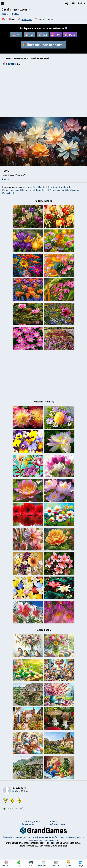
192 (43, 35)
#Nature (69, 187)
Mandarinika (27, 20)
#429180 (10, 64)
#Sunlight (45, 190)
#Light (41, 187)
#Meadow (75, 190)
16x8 (56, 35)
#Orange (24, 190)
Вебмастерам (28, 844)
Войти (82, 4)
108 (30, 35)
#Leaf (55, 187)
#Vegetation (34, 190)
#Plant (34, 187)
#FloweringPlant (57, 190)
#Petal (62, 187)
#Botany (48, 187)
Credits (53, 841)
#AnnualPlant (8, 193)
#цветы (5, 179)
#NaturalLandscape (11, 190)
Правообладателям (31, 841)
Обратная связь (58, 844)
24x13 (70, 35)
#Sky (67, 190)
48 (16, 35)
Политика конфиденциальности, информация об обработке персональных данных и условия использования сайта (43, 858)
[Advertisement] (43, 93)
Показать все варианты (43, 45)
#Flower (27, 187)
